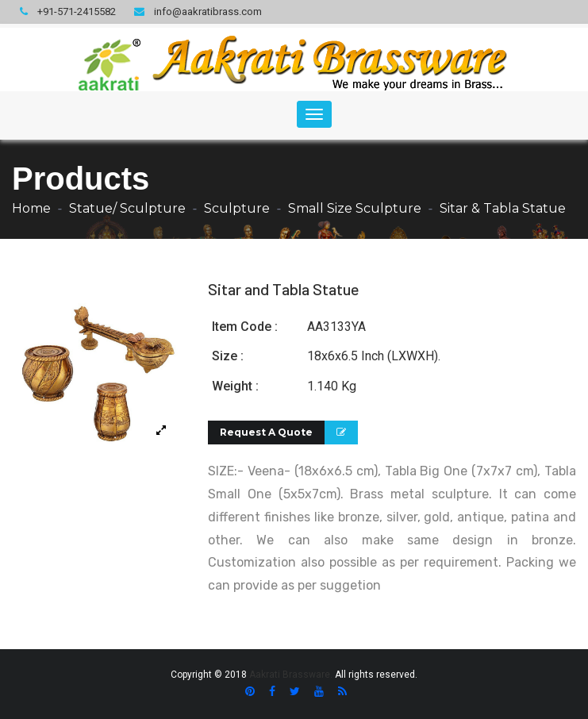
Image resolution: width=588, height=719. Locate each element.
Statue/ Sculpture (127, 208)
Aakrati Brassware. (291, 675)
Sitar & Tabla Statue (503, 208)
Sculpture (237, 208)
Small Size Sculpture (355, 208)
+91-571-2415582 (68, 12)
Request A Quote (266, 432)
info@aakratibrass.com (198, 12)
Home (31, 208)
